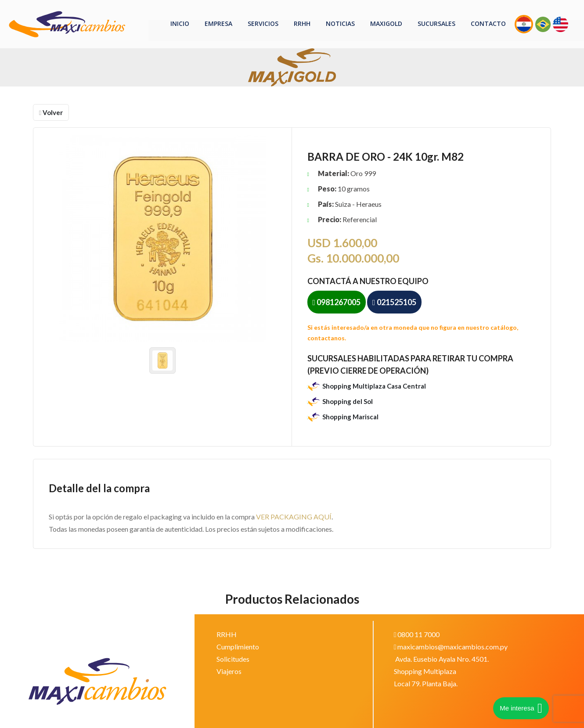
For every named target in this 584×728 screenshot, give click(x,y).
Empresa (218, 23)
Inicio (180, 23)
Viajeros (229, 671)
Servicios (263, 23)
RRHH (302, 23)
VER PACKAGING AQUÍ (294, 517)
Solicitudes (233, 659)
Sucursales (436, 23)
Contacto (488, 23)
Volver (51, 112)
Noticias (340, 23)
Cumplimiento (238, 647)
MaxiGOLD (386, 23)
